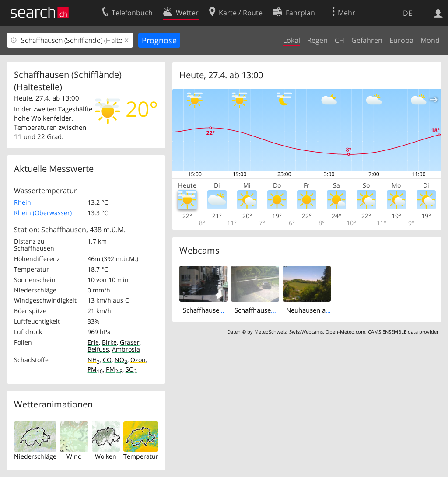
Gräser (130, 342)
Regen (317, 40)
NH (94, 360)
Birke (109, 342)
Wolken (106, 456)
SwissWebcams (306, 332)
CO (107, 360)
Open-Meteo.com (345, 332)
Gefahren (367, 40)
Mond (430, 40)
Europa (401, 40)
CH (339, 40)
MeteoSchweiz (270, 332)
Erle (93, 342)
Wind (74, 456)
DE (408, 13)
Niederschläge (35, 456)
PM (95, 369)
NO (121, 360)
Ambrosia (126, 349)
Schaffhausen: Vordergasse (223, 310)
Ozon (138, 360)
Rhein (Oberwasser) (43, 213)
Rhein (23, 202)
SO (131, 369)
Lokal (292, 40)
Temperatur (141, 456)
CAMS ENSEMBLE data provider (403, 332)
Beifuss (98, 349)
